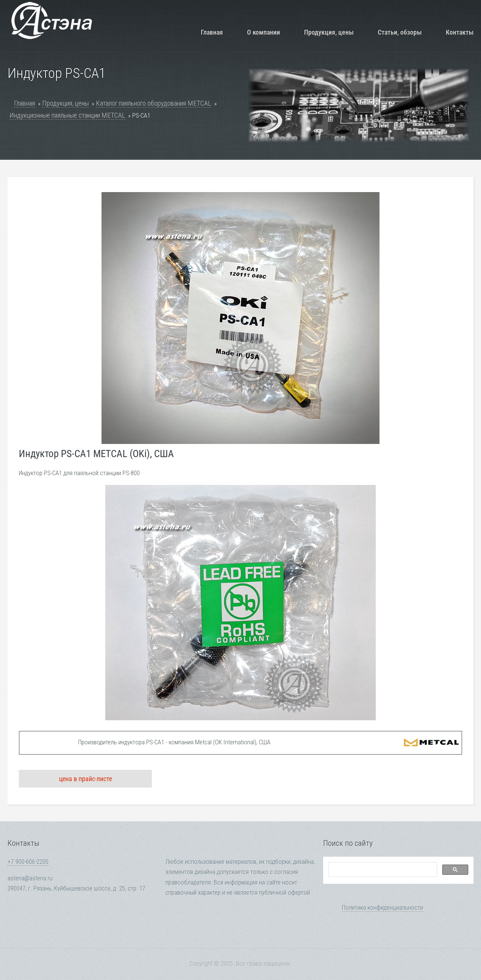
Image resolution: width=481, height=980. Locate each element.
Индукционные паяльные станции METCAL (67, 115)
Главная (212, 32)
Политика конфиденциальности (383, 908)
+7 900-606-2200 (28, 862)
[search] (382, 870)
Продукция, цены (329, 32)
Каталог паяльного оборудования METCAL (154, 103)
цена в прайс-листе (85, 779)
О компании (263, 32)
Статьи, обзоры (400, 32)
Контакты (460, 32)
